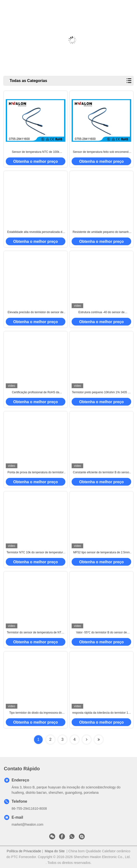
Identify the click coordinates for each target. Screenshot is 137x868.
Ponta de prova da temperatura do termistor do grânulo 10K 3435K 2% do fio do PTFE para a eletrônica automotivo (36, 473)
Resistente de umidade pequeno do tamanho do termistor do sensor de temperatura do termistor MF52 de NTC (102, 232)
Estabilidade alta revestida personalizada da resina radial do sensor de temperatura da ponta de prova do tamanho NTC (36, 232)
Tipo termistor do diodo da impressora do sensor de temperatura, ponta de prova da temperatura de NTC (35, 713)
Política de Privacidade (24, 851)
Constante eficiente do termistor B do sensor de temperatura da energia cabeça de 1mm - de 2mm (101, 473)
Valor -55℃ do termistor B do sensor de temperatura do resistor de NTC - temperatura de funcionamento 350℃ (102, 633)
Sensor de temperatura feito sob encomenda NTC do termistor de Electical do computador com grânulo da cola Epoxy (101, 152)
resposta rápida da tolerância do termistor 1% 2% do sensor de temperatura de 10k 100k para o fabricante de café (102, 713)
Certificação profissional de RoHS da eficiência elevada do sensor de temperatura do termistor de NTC (35, 393)
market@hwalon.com (27, 824)
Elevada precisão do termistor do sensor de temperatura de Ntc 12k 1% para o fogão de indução (36, 312)
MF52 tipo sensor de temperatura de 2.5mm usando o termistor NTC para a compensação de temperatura (101, 553)
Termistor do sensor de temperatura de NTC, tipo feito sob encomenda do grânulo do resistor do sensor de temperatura (35, 633)
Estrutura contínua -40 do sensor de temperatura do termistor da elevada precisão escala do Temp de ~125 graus (102, 312)
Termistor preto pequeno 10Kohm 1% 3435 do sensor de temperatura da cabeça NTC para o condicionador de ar (102, 393)
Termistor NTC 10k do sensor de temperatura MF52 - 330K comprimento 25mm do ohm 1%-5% (36, 553)
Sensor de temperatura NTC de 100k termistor (36, 152)
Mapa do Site (55, 851)
